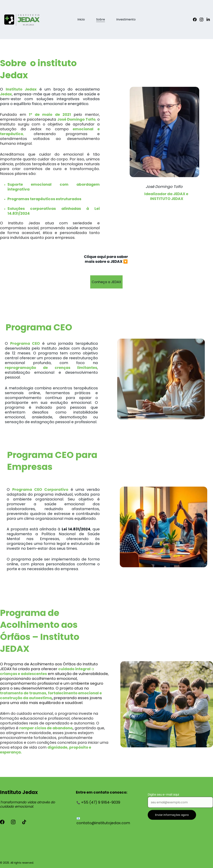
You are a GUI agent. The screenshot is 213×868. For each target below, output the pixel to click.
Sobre (101, 19)
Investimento (126, 19)
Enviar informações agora (172, 818)
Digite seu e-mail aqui (163, 798)
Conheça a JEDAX (106, 284)
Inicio (81, 19)
